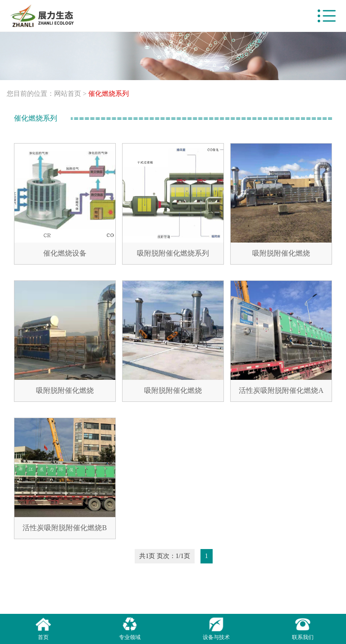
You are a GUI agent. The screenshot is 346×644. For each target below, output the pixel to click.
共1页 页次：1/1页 (164, 556)
